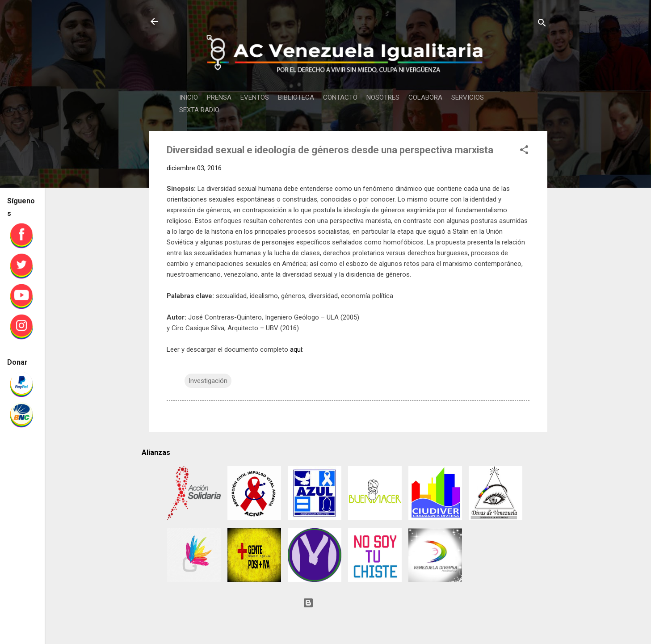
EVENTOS (255, 97)
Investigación (208, 381)
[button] (524, 151)
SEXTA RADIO (199, 110)
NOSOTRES (383, 97)
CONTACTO (340, 97)
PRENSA (219, 97)
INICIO (189, 97)
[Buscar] (542, 24)
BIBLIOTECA (296, 97)
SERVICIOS (468, 97)
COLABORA (425, 97)
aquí (296, 349)
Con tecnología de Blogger (348, 603)
